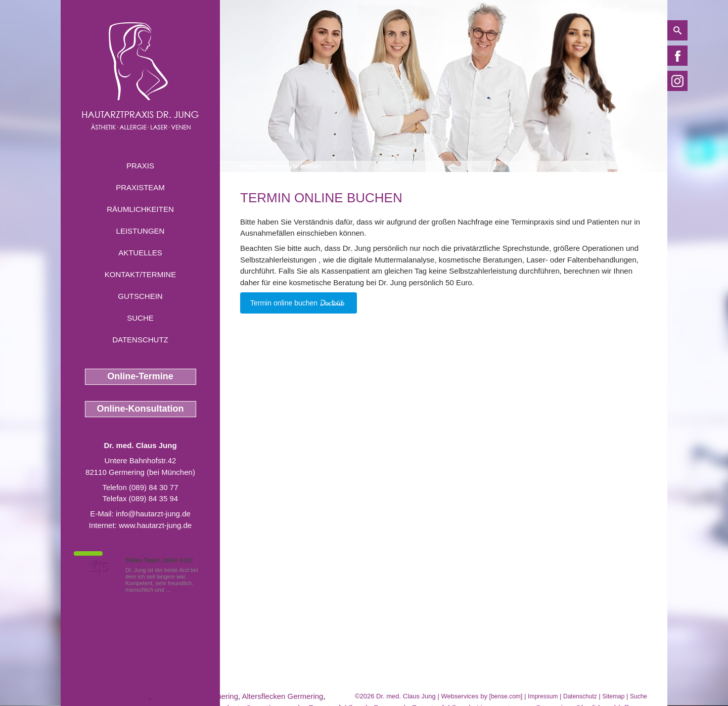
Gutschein (140, 296)
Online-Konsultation (141, 409)
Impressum (543, 696)
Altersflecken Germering (283, 696)
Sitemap (613, 696)
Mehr (179, 590)
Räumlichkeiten (140, 209)
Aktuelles (140, 253)
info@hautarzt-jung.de (153, 514)
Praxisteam (140, 187)
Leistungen (141, 231)
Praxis (140, 166)
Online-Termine (140, 376)
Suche (140, 318)
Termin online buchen (292, 166)
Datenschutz (140, 340)
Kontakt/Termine (140, 274)
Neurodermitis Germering (196, 696)
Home (248, 166)
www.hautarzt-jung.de (155, 525)
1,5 (99, 566)
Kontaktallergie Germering (105, 696)
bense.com (506, 696)
